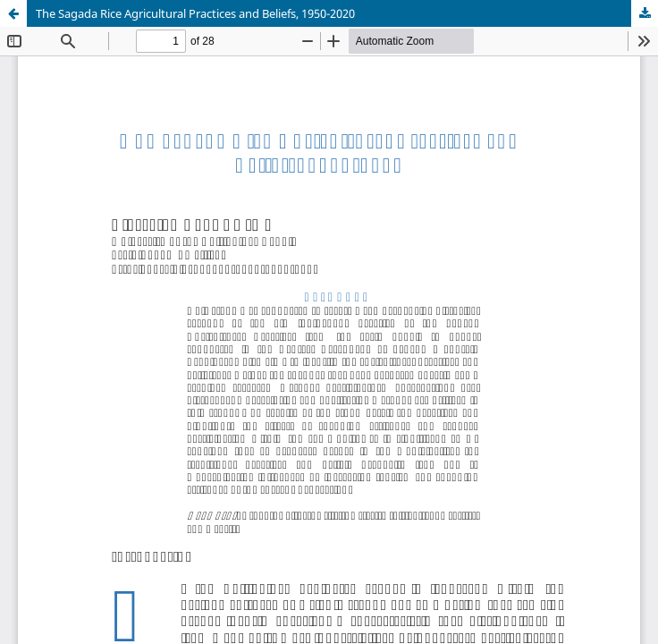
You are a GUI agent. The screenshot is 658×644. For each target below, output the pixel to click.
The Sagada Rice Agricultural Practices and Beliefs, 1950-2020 (195, 13)
